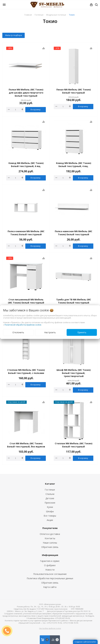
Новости (50, 570)
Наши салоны (50, 543)
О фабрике (50, 565)
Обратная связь (50, 547)
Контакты (50, 538)
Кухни (50, 507)
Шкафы (50, 511)
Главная (28, 15)
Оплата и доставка (50, 534)
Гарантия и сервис (50, 561)
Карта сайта (50, 587)
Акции (50, 520)
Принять (82, 332)
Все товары (50, 516)
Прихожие (50, 503)
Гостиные (50, 490)
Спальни (50, 494)
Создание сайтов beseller (85, 642)
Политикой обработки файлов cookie (23, 325)
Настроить (50, 332)
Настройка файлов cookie (50, 628)
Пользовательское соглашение (50, 574)
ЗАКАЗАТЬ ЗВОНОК (8, 631)
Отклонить (18, 332)
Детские (50, 498)
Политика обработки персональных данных (50, 578)
